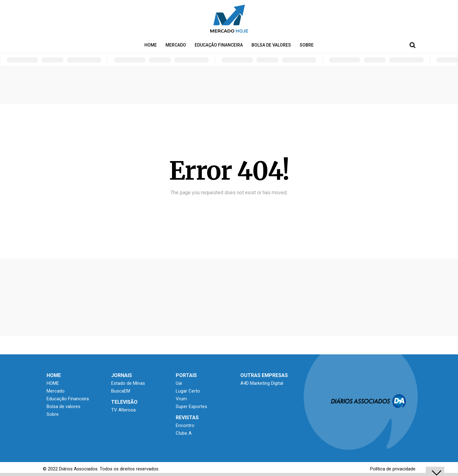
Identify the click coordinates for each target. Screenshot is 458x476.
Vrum (181, 399)
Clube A (184, 433)
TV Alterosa (123, 410)
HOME (151, 45)
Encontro (185, 425)
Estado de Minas (128, 383)
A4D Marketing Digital (262, 383)
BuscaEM (121, 391)
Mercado (176, 45)
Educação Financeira (219, 45)
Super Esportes (191, 406)
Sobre (307, 45)
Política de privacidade (393, 469)
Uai (179, 383)
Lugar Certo (188, 391)
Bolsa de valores (271, 45)
